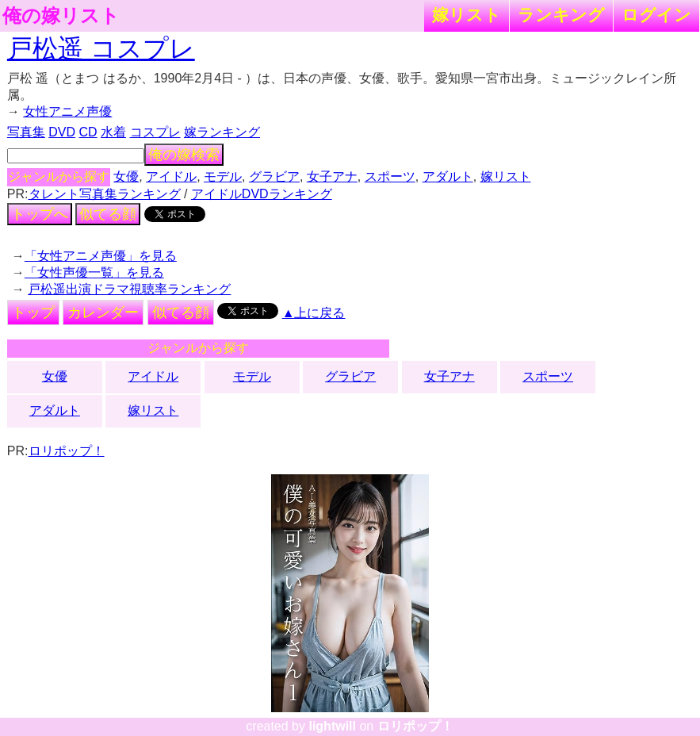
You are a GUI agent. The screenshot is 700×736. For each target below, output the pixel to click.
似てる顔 (108, 214)
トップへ (40, 214)
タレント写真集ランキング (105, 194)
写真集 (26, 132)
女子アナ (332, 176)
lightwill (332, 726)
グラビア (274, 176)
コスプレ (155, 132)
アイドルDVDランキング (262, 194)
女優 (126, 176)
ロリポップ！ (67, 451)
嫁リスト (467, 15)
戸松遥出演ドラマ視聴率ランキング (129, 289)
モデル (223, 176)
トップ (33, 312)
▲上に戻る (314, 313)
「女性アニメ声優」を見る (101, 256)
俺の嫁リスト (61, 16)
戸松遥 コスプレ (101, 48)
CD (88, 132)
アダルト (448, 176)
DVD (62, 132)
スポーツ (390, 176)
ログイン (656, 15)
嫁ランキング (222, 132)
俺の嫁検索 (184, 155)
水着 (113, 132)
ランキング (561, 15)
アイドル (171, 176)
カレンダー (103, 312)
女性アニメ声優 (67, 111)
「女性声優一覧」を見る (94, 272)
